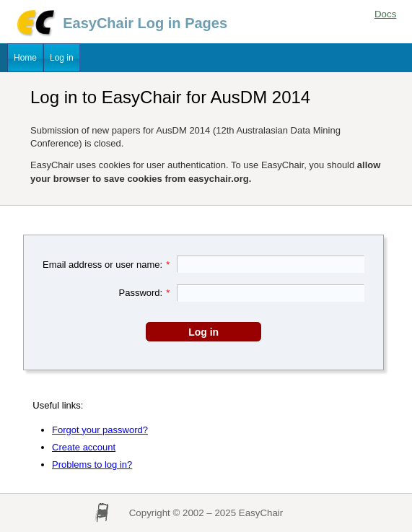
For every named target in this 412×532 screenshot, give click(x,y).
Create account (84, 447)
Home (25, 58)
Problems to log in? (92, 465)
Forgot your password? (100, 430)
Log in (62, 58)
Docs (385, 14)
